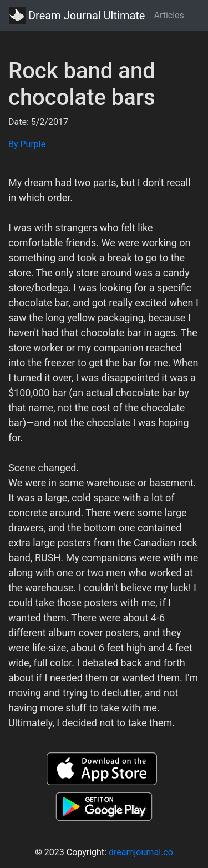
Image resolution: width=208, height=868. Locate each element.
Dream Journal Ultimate (77, 16)
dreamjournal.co (141, 852)
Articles (169, 15)
